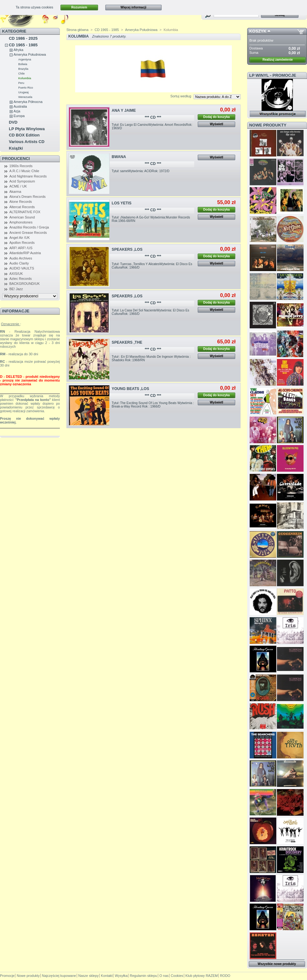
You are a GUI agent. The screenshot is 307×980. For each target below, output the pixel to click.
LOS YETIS (122, 203)
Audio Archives (21, 258)
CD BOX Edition (24, 135)
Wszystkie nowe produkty (277, 964)
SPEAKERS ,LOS (127, 249)
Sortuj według (181, 96)
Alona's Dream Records (28, 197)
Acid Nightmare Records (28, 176)
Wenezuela (25, 97)
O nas (164, 976)
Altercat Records (22, 207)
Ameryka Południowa (30, 54)
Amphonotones (21, 222)
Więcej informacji (133, 7)
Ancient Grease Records (28, 233)
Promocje (7, 976)
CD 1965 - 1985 (23, 45)
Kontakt (107, 976)
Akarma (15, 192)
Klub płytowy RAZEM (202, 976)
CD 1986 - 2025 (23, 38)
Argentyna (25, 59)
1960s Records (21, 166)
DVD (13, 122)
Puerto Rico (26, 88)
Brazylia (23, 69)
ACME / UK (18, 186)
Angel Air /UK (20, 238)
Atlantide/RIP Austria (25, 253)
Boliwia (23, 64)
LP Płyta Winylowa (27, 129)
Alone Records (21, 202)
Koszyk (258, 31)
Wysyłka (121, 976)
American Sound (22, 217)
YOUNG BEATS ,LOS (130, 389)
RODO (225, 976)
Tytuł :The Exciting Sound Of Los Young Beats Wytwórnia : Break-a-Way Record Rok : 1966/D (153, 405)
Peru (21, 83)
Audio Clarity (19, 263)
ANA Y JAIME (124, 110)
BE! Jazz (16, 289)
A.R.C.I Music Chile (24, 171)
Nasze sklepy (88, 976)
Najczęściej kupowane (59, 976)
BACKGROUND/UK (25, 284)
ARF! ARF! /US (21, 248)
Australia (20, 106)
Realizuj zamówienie (278, 60)
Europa (19, 116)
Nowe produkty (268, 125)
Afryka (18, 50)
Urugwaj (23, 92)
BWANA (119, 157)
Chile (21, 74)
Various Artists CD (27, 142)
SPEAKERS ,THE (127, 342)
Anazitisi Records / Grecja (29, 227)
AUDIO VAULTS (22, 268)
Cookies (177, 976)
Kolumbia (25, 78)
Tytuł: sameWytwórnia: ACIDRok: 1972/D (141, 171)
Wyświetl (217, 124)
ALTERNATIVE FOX (25, 212)
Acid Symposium (22, 181)
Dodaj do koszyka (216, 117)
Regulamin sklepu (143, 976)
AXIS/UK (16, 274)
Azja (17, 111)
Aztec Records (21, 279)
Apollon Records (22, 243)
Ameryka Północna (28, 102)
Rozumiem (79, 7)
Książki (16, 148)
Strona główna (77, 30)
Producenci (16, 159)
